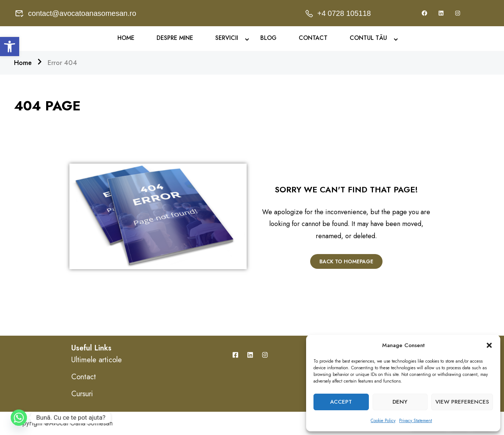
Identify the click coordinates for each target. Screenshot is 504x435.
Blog (268, 38)
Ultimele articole (97, 360)
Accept (341, 402)
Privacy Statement (416, 421)
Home (126, 38)
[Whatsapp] (19, 418)
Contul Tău (368, 38)
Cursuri (82, 394)
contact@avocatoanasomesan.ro (76, 13)
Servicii (227, 38)
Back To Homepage (346, 261)
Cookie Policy (383, 421)
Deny (400, 402)
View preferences (462, 402)
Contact (313, 38)
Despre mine (175, 38)
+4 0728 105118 (338, 13)
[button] (10, 47)
